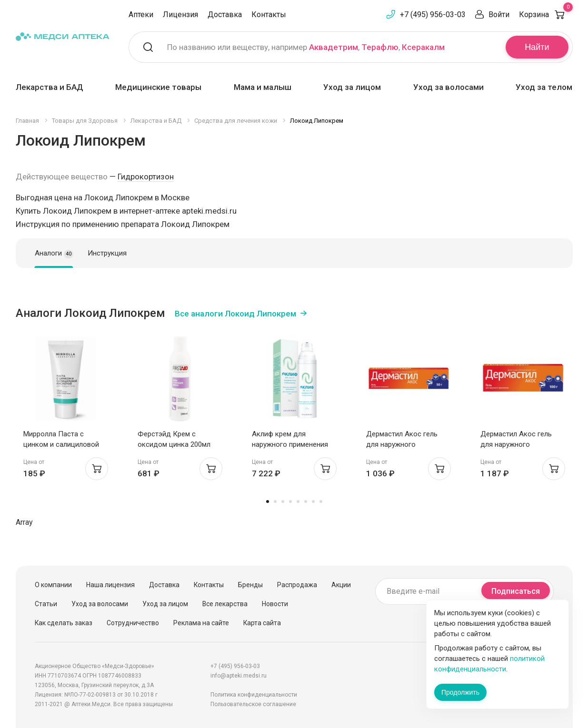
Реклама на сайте (201, 623)
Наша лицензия (110, 585)
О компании (53, 585)
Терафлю (380, 47)
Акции (341, 585)
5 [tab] (298, 502)
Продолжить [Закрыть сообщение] (460, 692)
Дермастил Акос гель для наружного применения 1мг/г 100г (518, 444)
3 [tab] (283, 502)
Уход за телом (544, 87)
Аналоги (54, 254)
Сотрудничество (133, 623)
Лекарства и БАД (50, 87)
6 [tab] (306, 502)
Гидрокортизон (146, 177)
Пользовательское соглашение (253, 704)
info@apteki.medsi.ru (239, 676)
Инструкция (107, 253)
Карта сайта (262, 623)
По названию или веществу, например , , (306, 47)
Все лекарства (225, 604)
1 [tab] (268, 502)
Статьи (46, 604)
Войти (499, 15)
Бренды (250, 585)
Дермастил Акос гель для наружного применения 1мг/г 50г (402, 444)
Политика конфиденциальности (254, 695)
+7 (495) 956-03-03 (433, 15)
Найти (537, 47)
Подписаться (516, 591)
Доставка (225, 15)
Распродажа (297, 585)
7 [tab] (313, 502)
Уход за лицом (352, 87)
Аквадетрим (334, 47)
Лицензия (180, 15)
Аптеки (141, 15)
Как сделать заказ (64, 623)
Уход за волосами (448, 87)
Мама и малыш (263, 87)
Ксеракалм (423, 47)
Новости (275, 604)
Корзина (546, 15)
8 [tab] (321, 502)
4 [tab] (290, 502)
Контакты (269, 15)
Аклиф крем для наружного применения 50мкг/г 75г (290, 444)
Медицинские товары (158, 87)
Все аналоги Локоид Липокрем (235, 314)
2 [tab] (275, 502)
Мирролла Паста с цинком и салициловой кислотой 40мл (61, 444)
